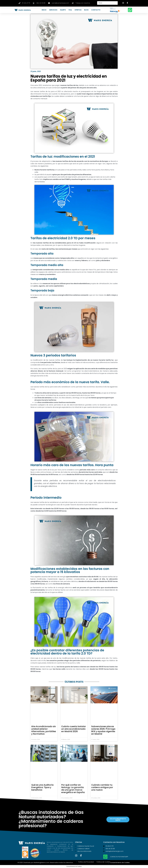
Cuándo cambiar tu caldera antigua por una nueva (102, 787)
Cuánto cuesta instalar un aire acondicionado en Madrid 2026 (74, 729)
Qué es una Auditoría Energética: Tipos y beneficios (42, 787)
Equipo (63, 10)
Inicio (44, 10)
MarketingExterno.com (42, 863)
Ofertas (78, 10)
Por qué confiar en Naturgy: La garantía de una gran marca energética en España (73, 789)
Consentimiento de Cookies (120, 863)
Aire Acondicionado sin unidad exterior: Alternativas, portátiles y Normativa (44, 730)
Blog (86, 10)
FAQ (70, 10)
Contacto (96, 10)
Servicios (53, 10)
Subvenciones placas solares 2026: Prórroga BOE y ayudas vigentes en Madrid (103, 730)
